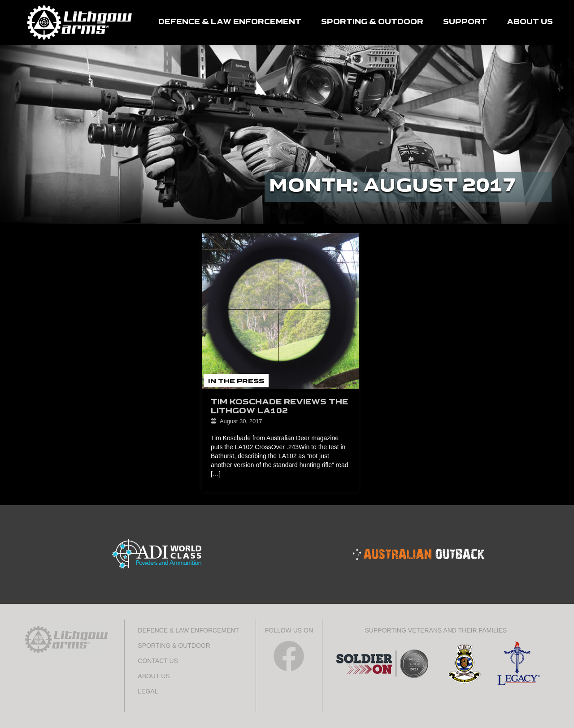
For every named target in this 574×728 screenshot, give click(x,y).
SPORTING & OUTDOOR (372, 22)
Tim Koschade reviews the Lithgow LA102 (279, 407)
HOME (80, 22)
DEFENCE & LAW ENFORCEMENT (230, 22)
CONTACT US (158, 661)
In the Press (236, 381)
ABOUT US (530, 22)
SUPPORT (465, 22)
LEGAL (148, 691)
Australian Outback (418, 555)
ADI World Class (156, 555)
